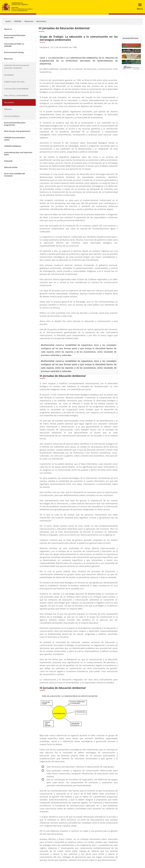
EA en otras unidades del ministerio (14, 175)
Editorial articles (11, 167)
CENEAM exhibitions (13, 146)
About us (8, 29)
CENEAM (18, 21)
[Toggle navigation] (139, 7)
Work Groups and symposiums (17, 131)
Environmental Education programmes (15, 124)
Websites (8, 109)
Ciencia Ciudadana (12, 116)
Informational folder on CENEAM (14, 45)
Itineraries (8, 161)
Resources (29, 21)
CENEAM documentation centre (15, 139)
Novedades (9, 75)
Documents (41, 21)
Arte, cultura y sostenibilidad (16, 95)
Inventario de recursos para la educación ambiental (17, 67)
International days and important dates (18, 154)
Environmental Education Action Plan (15, 36)
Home (8, 21)
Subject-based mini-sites (14, 82)
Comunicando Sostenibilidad (16, 89)
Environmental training (14, 52)
